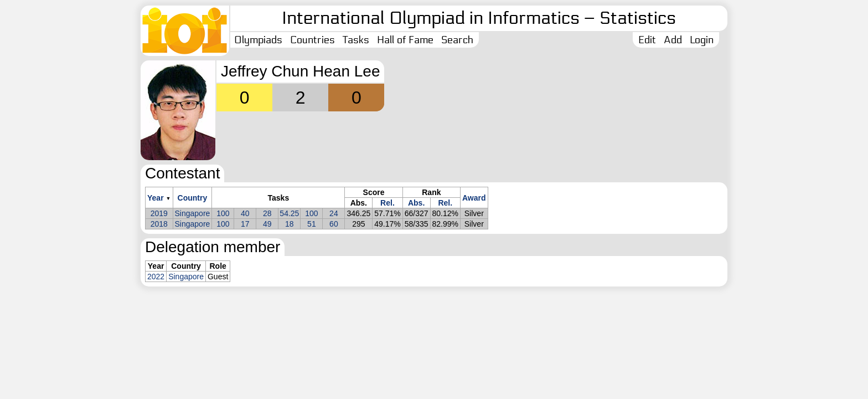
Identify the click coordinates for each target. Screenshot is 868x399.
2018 (159, 224)
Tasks (356, 40)
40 (245, 213)
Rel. (387, 203)
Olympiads (258, 40)
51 (312, 224)
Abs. (416, 203)
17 (245, 224)
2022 (156, 277)
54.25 (289, 213)
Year (156, 198)
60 (334, 224)
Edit (647, 40)
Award (474, 198)
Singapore (193, 213)
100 (223, 213)
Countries (312, 40)
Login (702, 40)
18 (290, 224)
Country (193, 198)
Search (457, 40)
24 (334, 213)
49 (267, 224)
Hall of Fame (405, 40)
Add (673, 40)
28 (267, 213)
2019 (159, 213)
